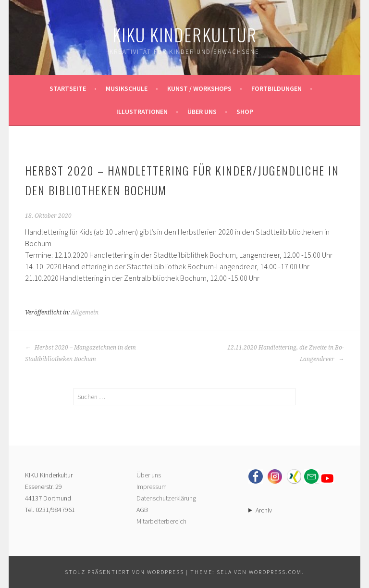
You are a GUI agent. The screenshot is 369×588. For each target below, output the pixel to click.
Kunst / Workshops (199, 88)
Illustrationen (142, 112)
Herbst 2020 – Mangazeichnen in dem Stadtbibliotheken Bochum (80, 353)
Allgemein (85, 313)
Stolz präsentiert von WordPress (124, 572)
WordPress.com (275, 572)
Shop (245, 112)
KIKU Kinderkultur (185, 34)
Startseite (68, 88)
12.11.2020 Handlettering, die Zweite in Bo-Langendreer (286, 353)
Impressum (152, 487)
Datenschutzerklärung (166, 498)
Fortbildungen (277, 88)
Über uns (202, 112)
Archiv (264, 510)
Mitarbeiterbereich (161, 521)
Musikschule (127, 88)
